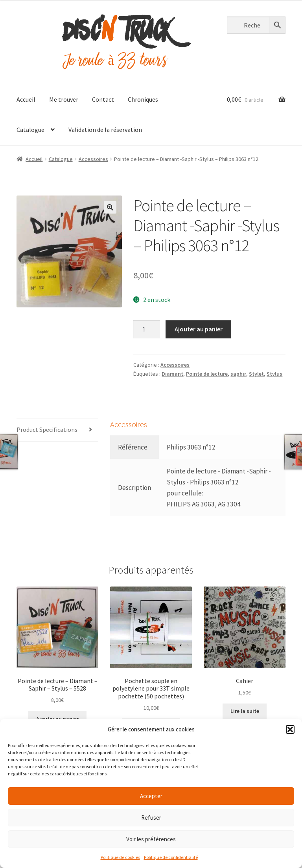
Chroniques (143, 99)
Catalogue (30, 130)
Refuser (151, 818)
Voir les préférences (151, 839)
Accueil (26, 99)
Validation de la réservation (105, 130)
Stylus (274, 374)
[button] (290, 729)
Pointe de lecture (207, 374)
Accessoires (93, 159)
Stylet (256, 374)
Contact (103, 99)
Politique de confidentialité (171, 857)
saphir (238, 374)
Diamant (172, 374)
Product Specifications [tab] (47, 429)
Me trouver (64, 99)
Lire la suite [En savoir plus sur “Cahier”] (245, 711)
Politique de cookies (120, 857)
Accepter (151, 796)
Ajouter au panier (199, 329)
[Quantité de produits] (147, 329)
